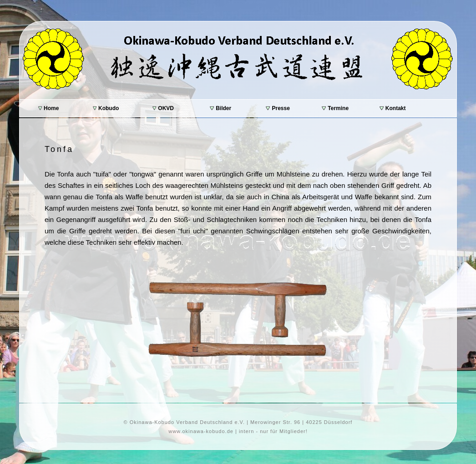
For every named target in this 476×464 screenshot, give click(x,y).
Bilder (220, 108)
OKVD (163, 108)
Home (49, 108)
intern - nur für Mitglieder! (273, 431)
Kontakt (393, 108)
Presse (278, 108)
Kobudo (106, 108)
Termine (335, 108)
